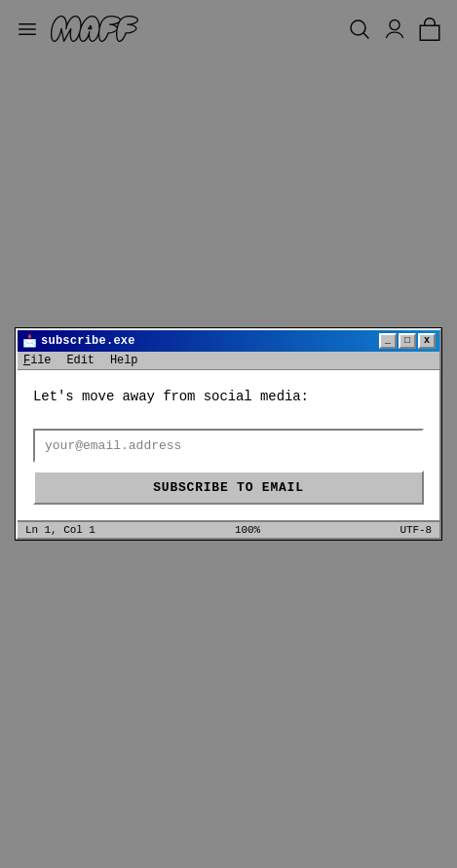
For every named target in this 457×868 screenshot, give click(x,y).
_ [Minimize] (388, 340)
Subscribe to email (228, 488)
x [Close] (427, 340)
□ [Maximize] (407, 340)
